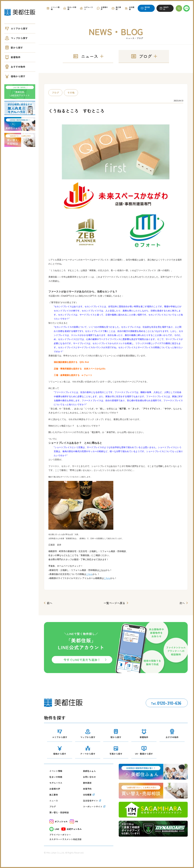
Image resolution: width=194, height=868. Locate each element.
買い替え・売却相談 (59, 812)
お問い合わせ (89, 777)
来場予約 (87, 789)
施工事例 (54, 795)
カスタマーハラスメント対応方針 (65, 839)
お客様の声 (55, 789)
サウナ (168, 409)
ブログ (53, 806)
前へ (50, 603)
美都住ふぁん (89, 771)
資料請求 (87, 783)
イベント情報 (56, 771)
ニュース (54, 801)
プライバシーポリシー (60, 835)
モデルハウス (56, 783)
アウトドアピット (152, 409)
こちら (89, 574)
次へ (182, 603)
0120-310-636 (166, 703)
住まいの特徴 (56, 777)
